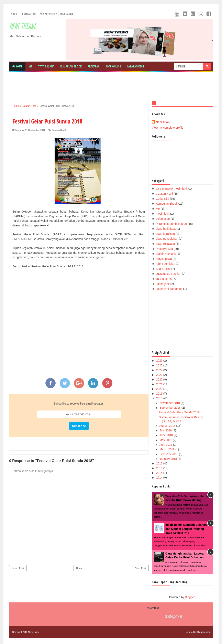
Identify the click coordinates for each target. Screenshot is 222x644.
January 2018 (169, 459)
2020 (160, 389)
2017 (160, 463)
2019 (160, 394)
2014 (160, 477)
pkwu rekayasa (165, 244)
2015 (160, 473)
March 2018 (167, 449)
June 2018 (166, 435)
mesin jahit (163, 214)
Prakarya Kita (164, 249)
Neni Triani (22, 27)
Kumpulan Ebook (71, 66)
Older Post (140, 568)
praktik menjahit (166, 254)
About (15, 14)
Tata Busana (46, 66)
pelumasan (163, 219)
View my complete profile (168, 128)
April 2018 (166, 445)
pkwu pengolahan (167, 239)
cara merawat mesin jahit (172, 189)
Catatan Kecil (136, 66)
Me (30, 66)
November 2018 (170, 403)
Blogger (190, 597)
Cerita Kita (162, 199)
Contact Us (29, 14)
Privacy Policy (48, 14)
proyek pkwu (164, 259)
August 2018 (168, 426)
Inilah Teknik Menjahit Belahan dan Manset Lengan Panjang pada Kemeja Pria (186, 529)
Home (17, 66)
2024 (160, 370)
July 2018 (166, 430)
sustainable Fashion (169, 274)
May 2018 (166, 440)
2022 (160, 379)
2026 (160, 361)
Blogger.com (204, 632)
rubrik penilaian (165, 264)
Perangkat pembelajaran (171, 224)
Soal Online (113, 66)
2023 (160, 375)
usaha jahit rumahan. (169, 289)
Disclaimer (67, 14)
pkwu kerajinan (165, 234)
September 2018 (170, 408)
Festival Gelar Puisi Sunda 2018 (179, 412)
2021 (160, 384)
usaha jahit (163, 284)
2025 (160, 365)
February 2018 (169, 454)
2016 (160, 468)
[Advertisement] (111, 85)
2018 (160, 398)
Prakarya (94, 66)
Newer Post (18, 568)
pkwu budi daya (166, 229)
